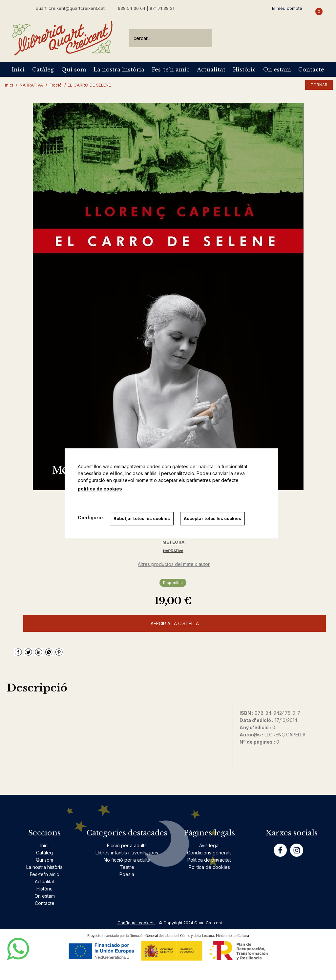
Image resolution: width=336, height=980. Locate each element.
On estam (277, 70)
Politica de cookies (209, 867)
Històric (244, 70)
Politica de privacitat (209, 860)
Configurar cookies (136, 923)
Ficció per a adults (127, 845)
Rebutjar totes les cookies (142, 518)
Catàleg (43, 70)
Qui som (74, 70)
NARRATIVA (173, 551)
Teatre (127, 867)
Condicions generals (209, 853)
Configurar (91, 518)
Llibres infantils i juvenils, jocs (127, 853)
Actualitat (211, 70)
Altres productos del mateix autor (174, 564)
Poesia (127, 874)
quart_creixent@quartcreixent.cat (70, 8)
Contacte (311, 70)
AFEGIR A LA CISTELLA (175, 623)
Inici (18, 70)
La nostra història (119, 70)
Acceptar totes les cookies (212, 518)
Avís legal (209, 845)
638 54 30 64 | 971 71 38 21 (146, 8)
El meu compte (287, 8)
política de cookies (100, 489)
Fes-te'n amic (171, 70)
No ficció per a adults (127, 860)
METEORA (173, 542)
